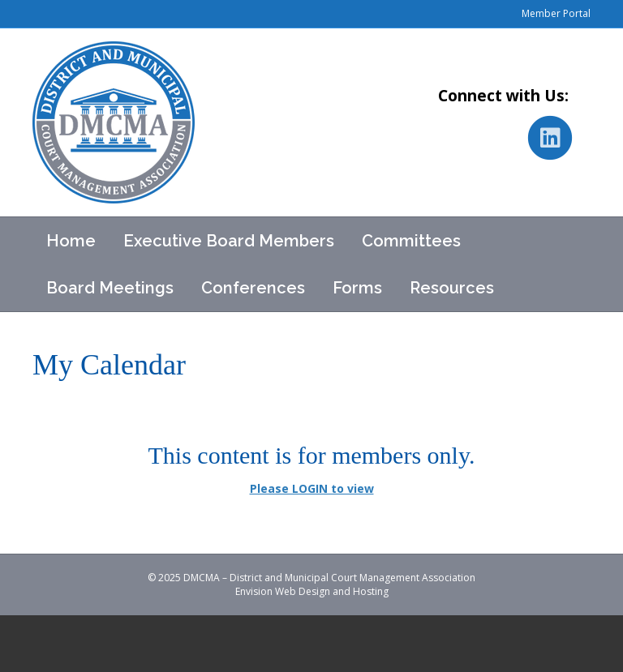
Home (71, 241)
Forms (357, 288)
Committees (411, 241)
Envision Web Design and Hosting (312, 591)
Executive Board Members (229, 241)
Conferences (253, 288)
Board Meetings (110, 288)
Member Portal (556, 13)
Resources (452, 288)
